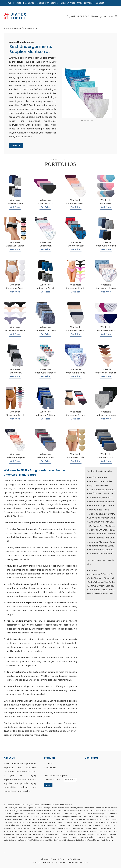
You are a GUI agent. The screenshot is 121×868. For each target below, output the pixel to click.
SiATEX (7, 764)
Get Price (15, 207)
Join (48, 785)
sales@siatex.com (102, 16)
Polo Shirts (29, 3)
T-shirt (50, 764)
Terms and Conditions (70, 859)
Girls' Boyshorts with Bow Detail (105, 522)
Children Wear (68, 3)
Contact (100, 3)
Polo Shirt (51, 768)
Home (8, 3)
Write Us (16, 146)
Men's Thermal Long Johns (102, 538)
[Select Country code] (54, 780)
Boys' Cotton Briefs (98, 485)
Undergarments (85, 3)
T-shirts (17, 3)
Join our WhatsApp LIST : (57, 775)
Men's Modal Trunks (99, 510)
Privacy (54, 859)
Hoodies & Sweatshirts (47, 3)
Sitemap (45, 859)
